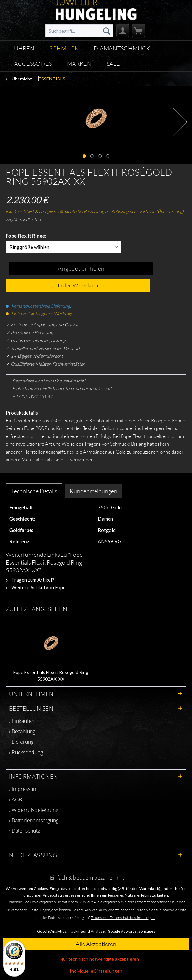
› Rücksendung (26, 752)
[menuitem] (79, 31)
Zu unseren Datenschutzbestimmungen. (123, 918)
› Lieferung (21, 742)
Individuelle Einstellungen (96, 971)
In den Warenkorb (78, 285)
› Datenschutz (25, 831)
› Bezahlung (22, 731)
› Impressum (23, 789)
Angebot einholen (81, 268)
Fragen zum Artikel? (30, 580)
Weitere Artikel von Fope (36, 587)
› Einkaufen (22, 721)
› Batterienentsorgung (34, 820)
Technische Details (34, 491)
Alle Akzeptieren (96, 944)
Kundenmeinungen (94, 491)
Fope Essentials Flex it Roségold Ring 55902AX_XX (51, 676)
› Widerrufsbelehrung (34, 810)
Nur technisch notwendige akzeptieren (99, 959)
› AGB (16, 800)
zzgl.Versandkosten (23, 219)
